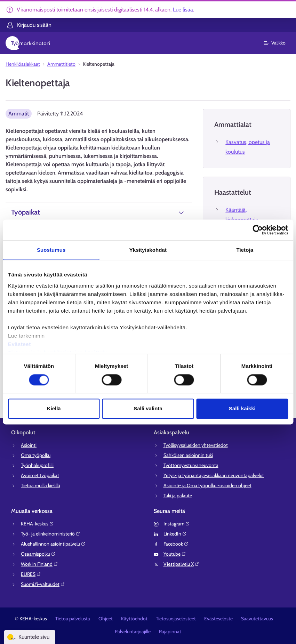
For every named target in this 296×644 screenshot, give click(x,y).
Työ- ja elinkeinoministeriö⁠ (51, 534)
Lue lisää (183, 10)
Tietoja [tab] (245, 250)
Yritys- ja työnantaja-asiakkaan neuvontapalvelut (214, 475)
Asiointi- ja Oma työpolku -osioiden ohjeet (207, 485)
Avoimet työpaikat (40, 475)
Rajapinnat (170, 631)
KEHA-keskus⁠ (37, 524)
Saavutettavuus (257, 619)
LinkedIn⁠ (175, 534)
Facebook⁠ (176, 544)
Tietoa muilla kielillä (41, 485)
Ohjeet (106, 619)
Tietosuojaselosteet (176, 619)
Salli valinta (148, 409)
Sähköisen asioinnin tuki (188, 455)
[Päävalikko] (279, 43)
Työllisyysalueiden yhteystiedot (196, 445)
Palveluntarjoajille (133, 631)
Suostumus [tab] (51, 250)
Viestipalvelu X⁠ (181, 564)
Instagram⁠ (177, 524)
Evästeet (19, 344)
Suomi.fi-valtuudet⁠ (43, 584)
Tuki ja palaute (178, 496)
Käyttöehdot (134, 619)
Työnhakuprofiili (37, 465)
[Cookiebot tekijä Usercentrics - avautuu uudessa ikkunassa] (258, 230)
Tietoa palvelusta (73, 619)
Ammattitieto (61, 64)
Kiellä (54, 409)
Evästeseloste (218, 619)
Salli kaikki (242, 409)
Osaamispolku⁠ (38, 554)
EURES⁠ (31, 574)
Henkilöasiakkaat (23, 64)
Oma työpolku (36, 455)
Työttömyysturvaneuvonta (191, 465)
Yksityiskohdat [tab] (148, 250)
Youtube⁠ (175, 554)
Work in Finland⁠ (39, 564)
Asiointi (29, 445)
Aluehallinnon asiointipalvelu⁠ (53, 544)
